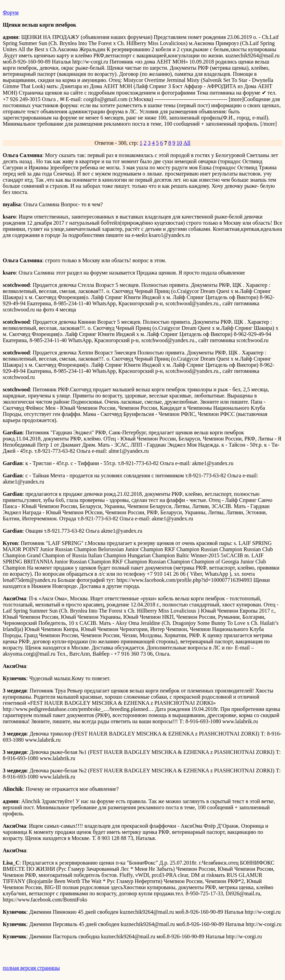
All (187, 143)
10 (179, 143)
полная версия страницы (31, 968)
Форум (11, 12)
